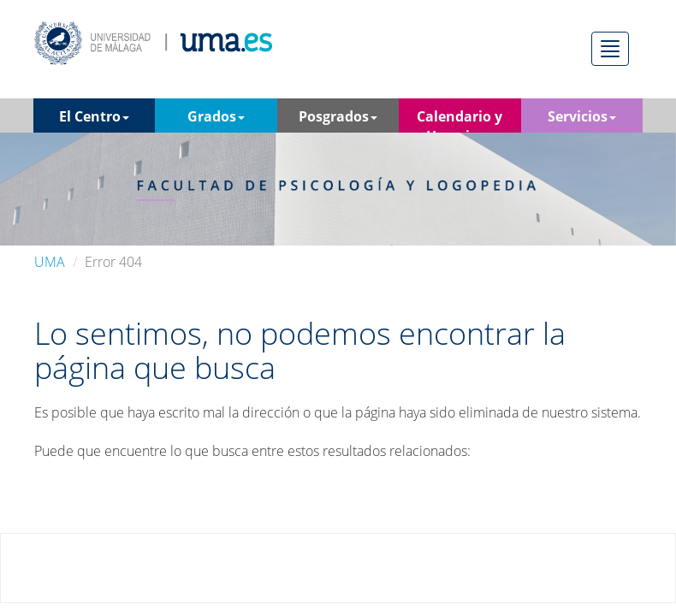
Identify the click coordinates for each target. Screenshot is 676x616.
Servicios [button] (582, 116)
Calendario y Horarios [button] (460, 120)
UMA (50, 262)
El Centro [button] (94, 116)
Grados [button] (216, 116)
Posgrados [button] (338, 116)
